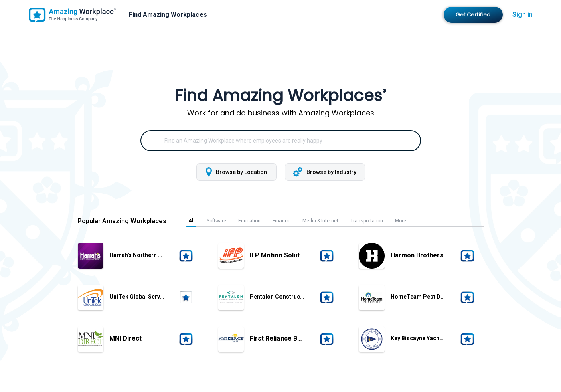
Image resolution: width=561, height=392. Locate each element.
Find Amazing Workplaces (168, 15)
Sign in (523, 15)
